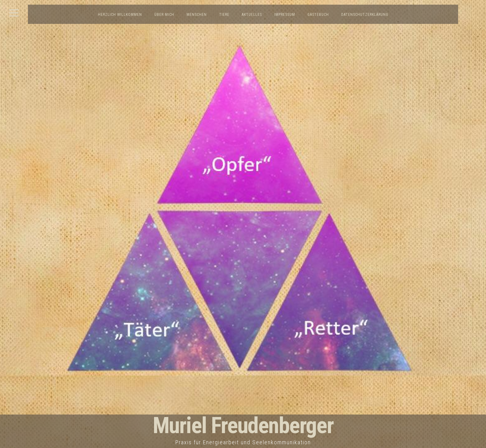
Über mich (164, 15)
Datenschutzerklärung (365, 15)
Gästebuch (318, 15)
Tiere (224, 15)
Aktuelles (252, 15)
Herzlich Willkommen (120, 15)
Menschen (197, 15)
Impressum (285, 15)
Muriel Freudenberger (243, 426)
